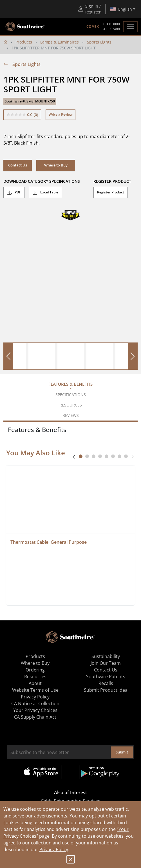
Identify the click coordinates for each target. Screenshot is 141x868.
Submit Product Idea (106, 690)
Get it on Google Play (100, 772)
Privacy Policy (54, 849)
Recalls (106, 683)
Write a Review (61, 114)
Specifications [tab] (71, 395)
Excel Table (45, 192)
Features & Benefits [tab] (70, 384)
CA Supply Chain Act (35, 717)
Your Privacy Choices (35, 710)
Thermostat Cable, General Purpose (49, 542)
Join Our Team (106, 663)
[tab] (81, 456)
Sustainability (106, 656)
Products (24, 42)
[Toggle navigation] (130, 27)
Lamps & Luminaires (60, 42)
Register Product (111, 192)
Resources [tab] (71, 405)
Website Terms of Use (35, 690)
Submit (122, 752)
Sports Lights (99, 42)
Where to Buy (56, 165)
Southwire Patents (106, 677)
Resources (35, 677)
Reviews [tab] (71, 415)
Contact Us (18, 165)
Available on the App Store (41, 772)
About (35, 683)
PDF (14, 192)
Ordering (35, 670)
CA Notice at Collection (35, 703)
